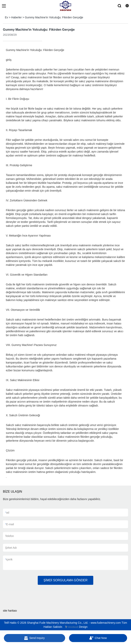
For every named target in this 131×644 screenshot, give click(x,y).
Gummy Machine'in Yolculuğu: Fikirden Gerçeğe (54, 17)
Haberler (16, 17)
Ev (6, 17)
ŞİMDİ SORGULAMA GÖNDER (66, 580)
